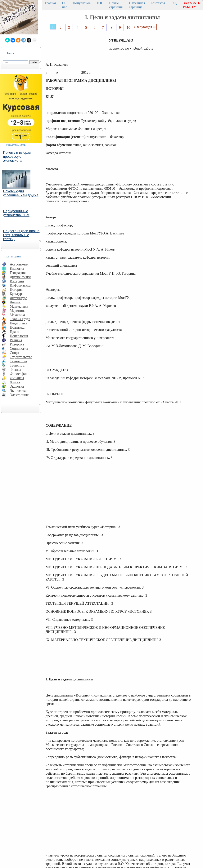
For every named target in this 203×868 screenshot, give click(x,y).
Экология (17, 386)
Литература (18, 298)
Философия (19, 374)
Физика (15, 369)
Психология (19, 336)
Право (14, 332)
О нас (65, 5)
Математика (19, 306)
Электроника (20, 395)
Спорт (14, 353)
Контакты (158, 3)
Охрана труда (20, 319)
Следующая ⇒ (145, 27)
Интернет (17, 281)
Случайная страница (137, 5)
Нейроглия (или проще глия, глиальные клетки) (21, 235)
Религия (16, 340)
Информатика (20, 285)
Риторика (17, 344)
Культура (17, 294)
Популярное (82, 3)
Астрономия (19, 264)
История (16, 289)
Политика (17, 327)
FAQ (174, 3)
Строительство (21, 357)
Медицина (18, 311)
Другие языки (20, 277)
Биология (17, 268)
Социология (19, 348)
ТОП (100, 3)
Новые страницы (116, 5)
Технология (19, 361)
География (18, 273)
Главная (51, 3)
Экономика (18, 391)
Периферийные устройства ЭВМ (16, 213)
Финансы (17, 378)
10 (128, 27)
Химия (15, 382)
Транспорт (18, 365)
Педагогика (18, 323)
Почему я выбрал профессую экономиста (17, 157)
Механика (17, 315)
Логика (15, 302)
